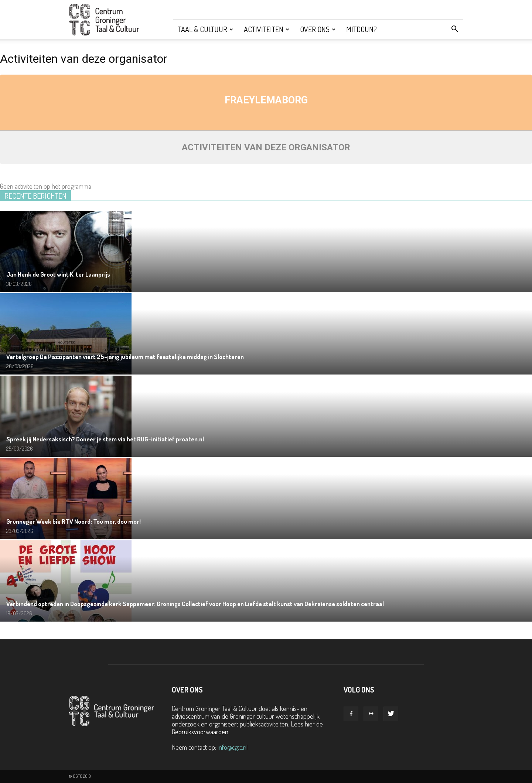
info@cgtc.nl (233, 747)
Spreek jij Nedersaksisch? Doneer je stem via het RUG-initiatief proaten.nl (105, 439)
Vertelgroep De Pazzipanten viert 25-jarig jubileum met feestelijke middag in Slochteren (125, 357)
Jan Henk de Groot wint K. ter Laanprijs (58, 274)
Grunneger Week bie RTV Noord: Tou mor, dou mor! (74, 521)
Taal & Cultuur (206, 29)
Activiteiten (267, 29)
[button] (454, 29)
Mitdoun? (362, 29)
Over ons (318, 29)
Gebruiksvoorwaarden (200, 732)
